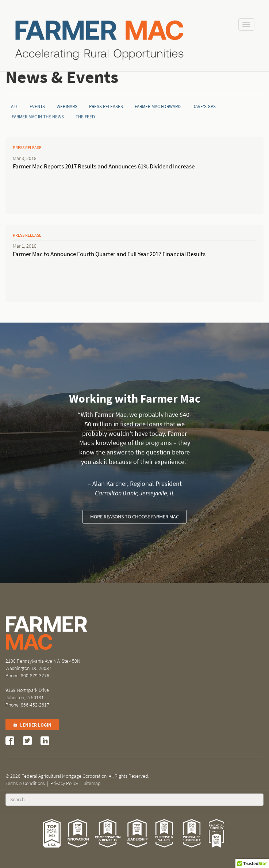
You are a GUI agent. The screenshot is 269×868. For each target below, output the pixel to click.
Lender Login (32, 725)
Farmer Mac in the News (38, 117)
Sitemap (92, 783)
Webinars (67, 106)
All (14, 106)
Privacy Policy (64, 783)
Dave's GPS (204, 106)
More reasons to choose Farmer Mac (134, 517)
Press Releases (106, 106)
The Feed (85, 117)
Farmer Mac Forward (158, 106)
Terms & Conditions (25, 783)
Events (37, 106)
